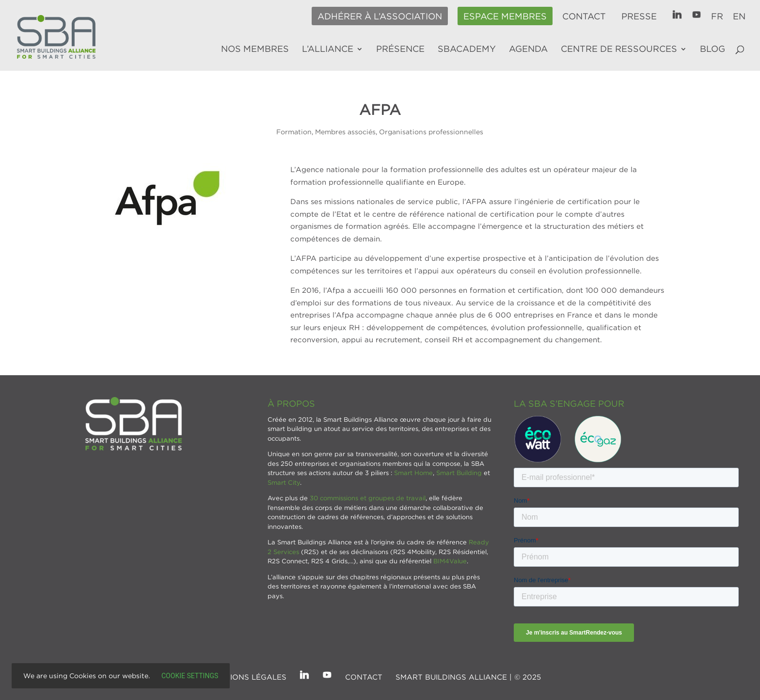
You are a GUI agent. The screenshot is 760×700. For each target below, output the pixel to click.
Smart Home (413, 473)
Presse (639, 16)
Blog (712, 49)
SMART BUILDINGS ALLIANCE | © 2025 (468, 677)
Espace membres (505, 16)
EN (739, 16)
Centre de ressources (619, 49)
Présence (400, 49)
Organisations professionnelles (431, 132)
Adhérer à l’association (380, 16)
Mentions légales (247, 677)
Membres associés (345, 132)
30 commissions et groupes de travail (368, 498)
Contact (584, 16)
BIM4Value (450, 561)
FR (717, 16)
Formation (294, 132)
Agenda (528, 49)
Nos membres (255, 49)
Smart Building (459, 473)
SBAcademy (467, 49)
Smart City (284, 482)
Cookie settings (190, 676)
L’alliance (328, 49)
